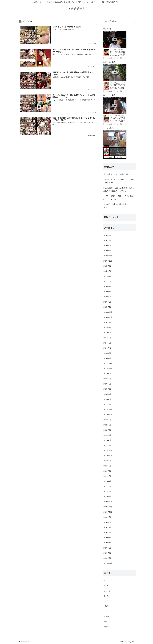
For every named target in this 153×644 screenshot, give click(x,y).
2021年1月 (108, 497)
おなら (106, 601)
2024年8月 (108, 328)
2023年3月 (108, 399)
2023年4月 (108, 394)
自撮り (106, 627)
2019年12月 (108, 563)
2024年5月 (108, 343)
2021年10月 (108, 456)
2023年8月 (108, 379)
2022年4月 (108, 435)
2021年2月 (108, 492)
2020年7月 (108, 527)
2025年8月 (108, 271)
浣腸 (105, 622)
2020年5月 (108, 538)
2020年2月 (108, 553)
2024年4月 (108, 348)
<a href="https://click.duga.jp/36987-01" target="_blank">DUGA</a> (115, 45)
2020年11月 (108, 507)
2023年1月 (108, 404)
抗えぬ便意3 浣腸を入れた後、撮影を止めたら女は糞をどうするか (119, 189)
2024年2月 (108, 353)
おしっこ (107, 591)
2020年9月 (108, 517)
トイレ (106, 611)
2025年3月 (108, 297)
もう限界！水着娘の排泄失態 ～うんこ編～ (119, 206)
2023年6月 (108, 389)
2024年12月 (108, 312)
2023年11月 (108, 369)
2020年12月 (108, 502)
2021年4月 (108, 481)
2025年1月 (108, 307)
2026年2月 (108, 246)
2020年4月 (108, 543)
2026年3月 (108, 240)
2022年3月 (108, 440)
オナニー (107, 596)
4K (105, 581)
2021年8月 (108, 466)
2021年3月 (108, 486)
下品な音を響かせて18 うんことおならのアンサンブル (119, 198)
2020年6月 (108, 532)
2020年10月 (108, 512)
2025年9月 (108, 266)
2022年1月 (108, 445)
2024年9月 (108, 322)
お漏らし (107, 606)
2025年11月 (108, 256)
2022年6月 (108, 430)
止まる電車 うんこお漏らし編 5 (116, 174)
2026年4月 (108, 235)
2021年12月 (108, 451)
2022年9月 (108, 420)
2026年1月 (108, 251)
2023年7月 (108, 384)
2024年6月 (108, 338)
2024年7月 (108, 333)
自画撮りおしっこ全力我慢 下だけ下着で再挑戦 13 (119, 181)
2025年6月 (108, 281)
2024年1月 (108, 358)
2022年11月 (108, 410)
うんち (106, 586)
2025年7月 (108, 276)
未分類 (106, 616)
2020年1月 (108, 558)
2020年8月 (108, 522)
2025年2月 (108, 302)
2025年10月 (108, 261)
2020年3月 (108, 548)
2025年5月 (108, 287)
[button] (134, 22)
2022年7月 (108, 425)
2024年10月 (108, 317)
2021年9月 (108, 461)
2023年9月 (108, 374)
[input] (119, 21)
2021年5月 (108, 476)
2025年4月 (108, 292)
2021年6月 (108, 471)
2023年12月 (108, 363)
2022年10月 (108, 415)
